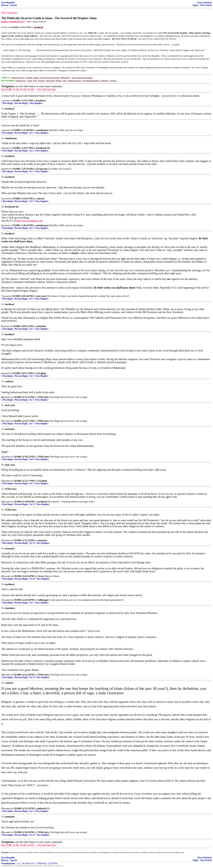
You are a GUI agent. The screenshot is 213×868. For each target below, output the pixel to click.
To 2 (32, 151)
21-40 (16, 89)
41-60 (23, 89)
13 (2, 481)
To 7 (32, 424)
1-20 (9, 89)
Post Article (206, 5)
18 (2, 675)
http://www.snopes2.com (30, 221)
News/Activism (205, 3)
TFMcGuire (43, 397)
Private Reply (21, 103)
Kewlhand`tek (43, 148)
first (3, 89)
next (49, 89)
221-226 (42, 89)
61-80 (31, 89)
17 (2, 600)
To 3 (32, 228)
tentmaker (41, 326)
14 (2, 502)
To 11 (32, 504)
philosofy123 (43, 809)
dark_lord (41, 296)
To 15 (32, 579)
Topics (196, 5)
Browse (5, 5)
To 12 (32, 543)
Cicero (40, 576)
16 (2, 576)
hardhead (41, 101)
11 (2, 421)
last (54, 89)
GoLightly (41, 373)
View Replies (36, 103)
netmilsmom (42, 130)
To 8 (32, 459)
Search (13, 5)
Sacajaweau (42, 169)
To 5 (32, 400)
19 (2, 809)
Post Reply (8, 103)
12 (2, 457)
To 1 (32, 133)
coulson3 (40, 199)
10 (2, 397)
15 (2, 540)
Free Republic (8, 3)
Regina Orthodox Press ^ (13, 22)
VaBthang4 (43, 600)
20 (2, 832)
